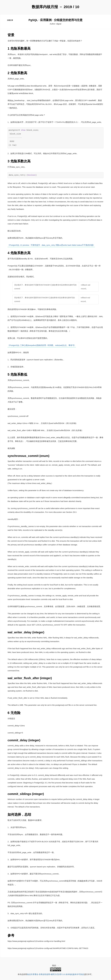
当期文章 (10, 21)
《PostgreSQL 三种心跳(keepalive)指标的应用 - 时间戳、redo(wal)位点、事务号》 (42, 346)
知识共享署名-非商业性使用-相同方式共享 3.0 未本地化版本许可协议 (55, 974)
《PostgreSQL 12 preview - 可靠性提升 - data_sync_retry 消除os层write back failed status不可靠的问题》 (51, 246)
